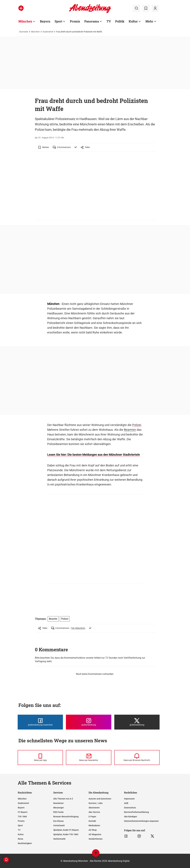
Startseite (24, 32)
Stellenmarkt (59, 839)
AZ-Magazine (95, 834)
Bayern (21, 808)
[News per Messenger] (40, 757)
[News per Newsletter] (89, 757)
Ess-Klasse (58, 821)
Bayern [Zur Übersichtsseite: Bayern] (45, 21)
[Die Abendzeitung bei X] (137, 722)
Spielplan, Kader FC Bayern (66, 830)
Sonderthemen (96, 839)
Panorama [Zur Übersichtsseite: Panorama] (92, 21)
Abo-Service (94, 812)
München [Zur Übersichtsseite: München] (25, 21)
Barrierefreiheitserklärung (136, 812)
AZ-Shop (93, 830)
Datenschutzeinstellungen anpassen (141, 821)
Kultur (21, 834)
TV (19, 830)
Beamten (130, 430)
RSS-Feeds (58, 812)
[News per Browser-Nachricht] (137, 757)
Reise (20, 839)
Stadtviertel (48, 32)
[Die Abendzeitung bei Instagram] (89, 722)
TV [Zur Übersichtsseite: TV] (109, 21)
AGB (126, 803)
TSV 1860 (22, 817)
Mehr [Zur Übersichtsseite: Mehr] (149, 21)
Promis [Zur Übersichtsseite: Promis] (75, 21)
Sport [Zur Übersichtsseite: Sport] (58, 21)
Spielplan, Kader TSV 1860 (66, 834)
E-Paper (92, 817)
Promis (21, 821)
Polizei (137, 425)
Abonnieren (94, 808)
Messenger (59, 808)
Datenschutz (130, 808)
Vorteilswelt (59, 825)
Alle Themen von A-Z (63, 799)
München (35, 32)
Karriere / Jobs (96, 803)
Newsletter (58, 803)
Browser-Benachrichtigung (66, 817)
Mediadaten (94, 825)
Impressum (129, 799)
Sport (20, 825)
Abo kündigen (131, 817)
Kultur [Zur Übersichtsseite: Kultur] (133, 21)
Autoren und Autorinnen (100, 799)
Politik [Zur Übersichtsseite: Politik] (120, 21)
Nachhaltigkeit (25, 843)
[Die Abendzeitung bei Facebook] (40, 722)
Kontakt (92, 821)
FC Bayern (23, 812)
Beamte (53, 619)
